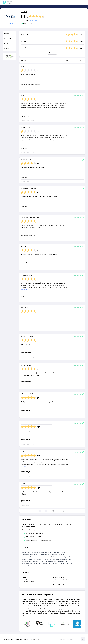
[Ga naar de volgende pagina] (58, 511)
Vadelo (24, 12)
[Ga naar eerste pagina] (40, 511)
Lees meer (24, 110)
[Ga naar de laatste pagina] (65, 511)
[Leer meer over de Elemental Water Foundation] (77, 624)
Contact (26, 639)
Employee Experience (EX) (70, 606)
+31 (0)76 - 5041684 (61, 580)
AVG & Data (19, 639)
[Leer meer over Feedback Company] (52, 624)
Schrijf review (34, 20)
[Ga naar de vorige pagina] (46, 511)
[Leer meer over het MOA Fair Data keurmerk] (40, 624)
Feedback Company (73, 639)
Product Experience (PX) (52, 606)
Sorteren (67, 60)
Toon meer (52, 53)
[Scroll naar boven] (83, 639)
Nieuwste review (77, 60)
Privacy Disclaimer (8, 639)
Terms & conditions (36, 639)
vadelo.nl (58, 582)
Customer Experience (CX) (35, 606)
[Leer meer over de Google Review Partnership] (65, 624)
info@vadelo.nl (60, 577)
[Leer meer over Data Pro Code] (27, 624)
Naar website (10, 23)
